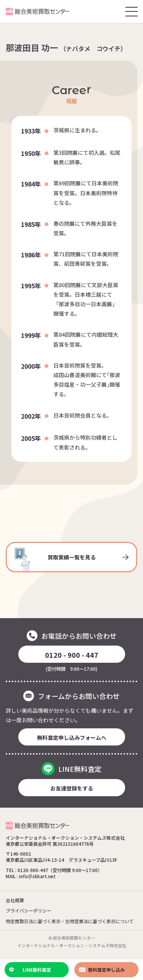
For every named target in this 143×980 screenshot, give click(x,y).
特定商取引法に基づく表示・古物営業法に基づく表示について (70, 921)
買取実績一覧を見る (71, 559)
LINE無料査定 (30, 970)
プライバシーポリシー (29, 910)
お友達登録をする (72, 788)
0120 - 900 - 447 (72, 655)
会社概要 (15, 900)
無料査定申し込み (102, 970)
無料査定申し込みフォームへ (72, 737)
